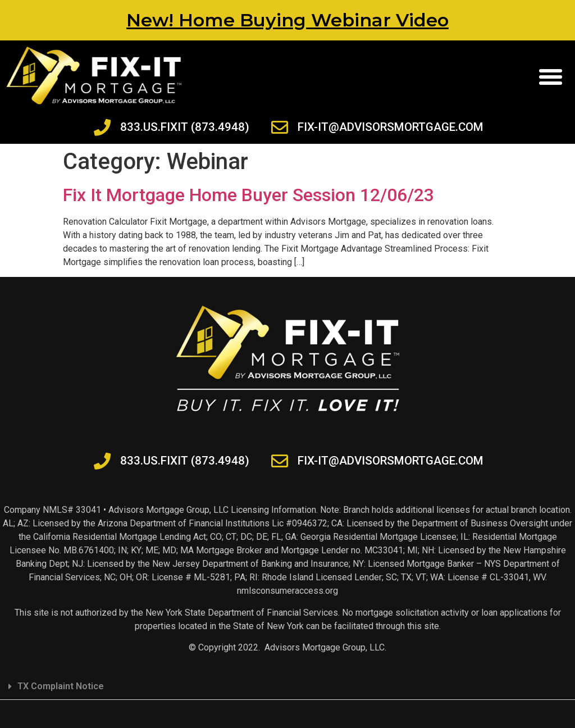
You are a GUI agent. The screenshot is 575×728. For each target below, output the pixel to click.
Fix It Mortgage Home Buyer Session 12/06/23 (248, 195)
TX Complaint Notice (61, 686)
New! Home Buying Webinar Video (287, 20)
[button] (550, 77)
